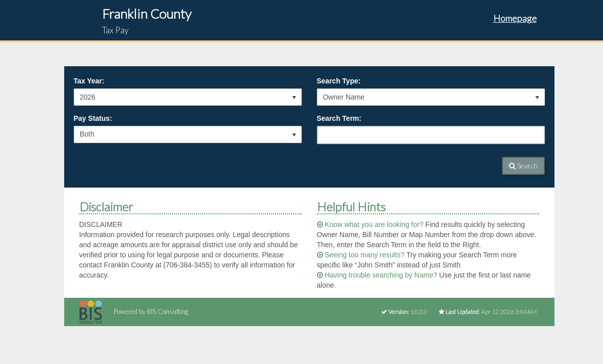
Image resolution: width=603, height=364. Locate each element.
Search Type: (339, 81)
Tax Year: (89, 81)
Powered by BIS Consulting (134, 311)
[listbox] (188, 97)
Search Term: (339, 118)
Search (523, 166)
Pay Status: (93, 118)
